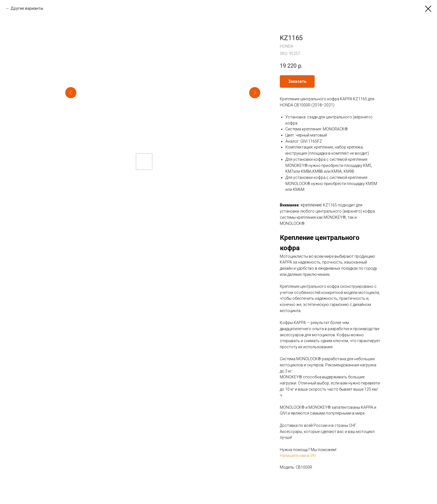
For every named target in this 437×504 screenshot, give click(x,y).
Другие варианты (27, 8)
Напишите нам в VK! (298, 456)
